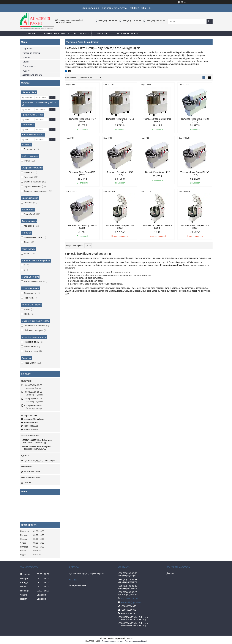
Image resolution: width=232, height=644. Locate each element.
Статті (26, 62)
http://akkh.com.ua (32, 416)
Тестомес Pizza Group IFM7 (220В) (82, 120)
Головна (30, 33)
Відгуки (26, 70)
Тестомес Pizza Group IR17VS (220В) (157, 227)
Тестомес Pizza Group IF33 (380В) (120, 173)
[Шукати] (210, 21)
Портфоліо (28, 49)
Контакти (102, 33)
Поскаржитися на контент (112, 641)
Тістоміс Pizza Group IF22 (157, 172)
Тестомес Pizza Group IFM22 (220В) (195, 120)
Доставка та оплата (127, 33)
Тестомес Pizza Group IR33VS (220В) (120, 227)
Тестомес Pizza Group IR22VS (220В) (195, 227)
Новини (26, 57)
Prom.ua (130, 638)
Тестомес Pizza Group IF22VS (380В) (195, 173)
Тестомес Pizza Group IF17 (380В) (82, 173)
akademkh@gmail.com (34, 419)
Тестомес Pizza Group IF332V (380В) (82, 227)
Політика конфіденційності (136, 641)
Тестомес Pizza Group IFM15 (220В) (157, 120)
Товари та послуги (54, 33)
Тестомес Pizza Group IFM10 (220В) (120, 120)
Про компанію (81, 33)
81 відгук (185, 2)
